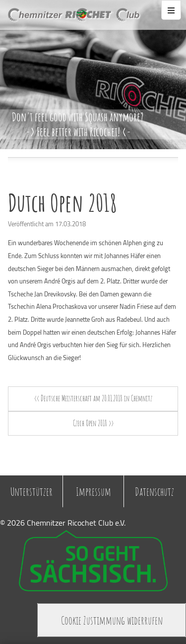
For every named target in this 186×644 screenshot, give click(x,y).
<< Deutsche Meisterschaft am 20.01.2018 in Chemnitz (93, 398)
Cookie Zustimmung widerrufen (112, 620)
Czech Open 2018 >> (93, 423)
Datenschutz (155, 491)
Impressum (93, 491)
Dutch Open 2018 (62, 203)
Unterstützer (31, 491)
